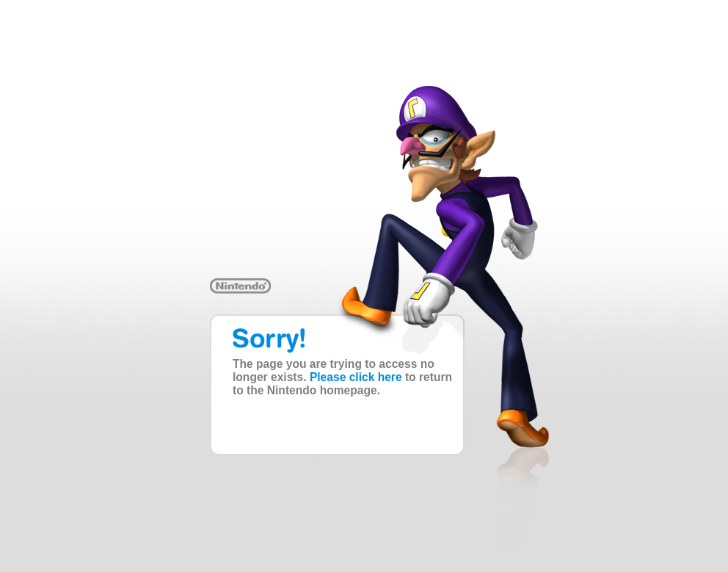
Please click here (356, 377)
